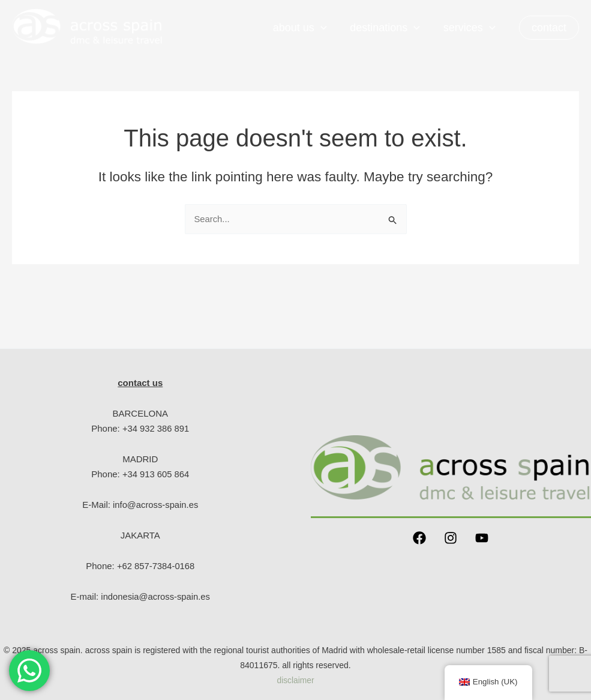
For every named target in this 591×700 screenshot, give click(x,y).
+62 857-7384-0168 (156, 566)
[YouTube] (482, 538)
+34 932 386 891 (156, 428)
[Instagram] (451, 538)
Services (470, 28)
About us (304, 28)
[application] (324, 28)
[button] (549, 28)
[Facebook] (419, 538)
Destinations (387, 28)
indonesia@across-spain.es (156, 596)
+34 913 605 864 (156, 474)
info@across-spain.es (155, 505)
